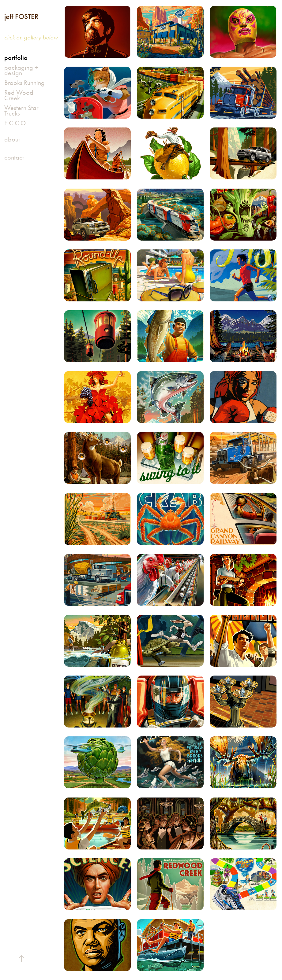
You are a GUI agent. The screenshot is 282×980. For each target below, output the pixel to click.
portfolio (16, 58)
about (12, 139)
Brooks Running (24, 83)
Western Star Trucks (21, 111)
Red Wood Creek (19, 95)
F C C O (15, 123)
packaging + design (21, 70)
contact (14, 157)
